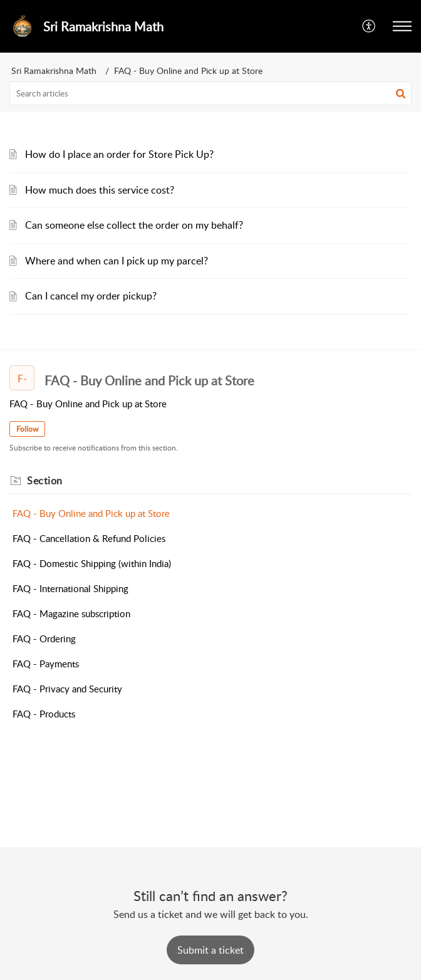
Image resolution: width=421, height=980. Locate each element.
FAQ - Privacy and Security (67, 689)
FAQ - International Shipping (70, 588)
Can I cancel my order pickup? (91, 296)
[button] (369, 26)
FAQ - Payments (46, 664)
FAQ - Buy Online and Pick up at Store (91, 513)
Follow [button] (27, 429)
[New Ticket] (210, 950)
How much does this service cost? (100, 190)
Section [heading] (45, 481)
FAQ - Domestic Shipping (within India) (92, 563)
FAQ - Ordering (44, 639)
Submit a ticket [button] (210, 950)
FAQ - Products (44, 714)
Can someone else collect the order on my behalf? (134, 225)
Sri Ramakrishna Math (54, 70)
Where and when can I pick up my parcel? (117, 261)
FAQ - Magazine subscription (71, 613)
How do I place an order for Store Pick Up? (119, 154)
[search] (210, 93)
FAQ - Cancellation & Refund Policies (89, 538)
